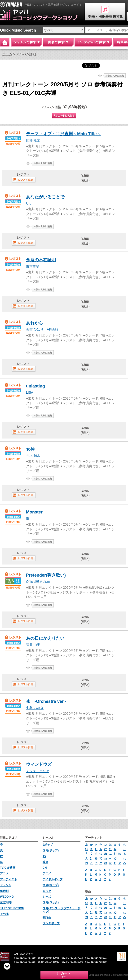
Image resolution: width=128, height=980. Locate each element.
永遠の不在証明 (41, 260)
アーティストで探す (93, 42)
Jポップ (48, 845)
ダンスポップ (51, 923)
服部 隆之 (33, 140)
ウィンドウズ (39, 764)
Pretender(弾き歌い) (46, 575)
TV (44, 856)
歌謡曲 (47, 918)
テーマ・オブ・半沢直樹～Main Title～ (64, 134)
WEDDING (7, 897)
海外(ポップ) (51, 885)
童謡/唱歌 (6, 902)
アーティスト (9, 879)
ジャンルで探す (26, 42)
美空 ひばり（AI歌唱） (43, 329)
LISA (30, 392)
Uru (29, 203)
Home (5, 42)
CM (45, 868)
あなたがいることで (45, 197)
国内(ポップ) (51, 850)
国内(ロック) (51, 902)
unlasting (35, 386)
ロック (47, 891)
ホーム (7, 54)
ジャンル (6, 885)
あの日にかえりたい (45, 638)
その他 (4, 914)
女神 (30, 449)
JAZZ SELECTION (12, 908)
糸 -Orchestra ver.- (46, 701)
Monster (34, 512)
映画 (45, 862)
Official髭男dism (38, 582)
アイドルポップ (53, 879)
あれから (35, 323)
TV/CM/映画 (8, 868)
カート (64, 975)
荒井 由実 (33, 645)
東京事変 (33, 266)
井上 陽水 (33, 456)
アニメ (4, 873)
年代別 (4, 891)
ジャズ (47, 897)
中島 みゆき (35, 708)
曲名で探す (58, 42)
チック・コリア (38, 771)
